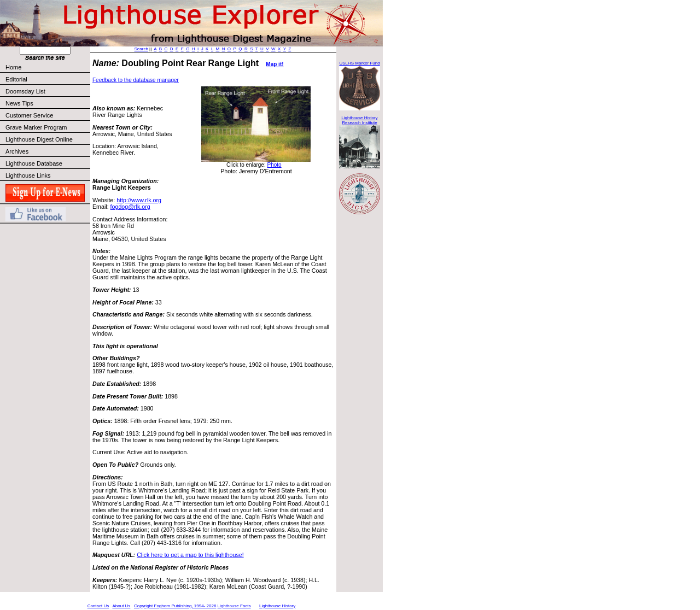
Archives (17, 151)
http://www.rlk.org (139, 200)
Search (141, 49)
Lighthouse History (277, 606)
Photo (274, 165)
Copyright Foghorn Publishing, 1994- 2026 (175, 606)
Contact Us (98, 606)
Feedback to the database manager (136, 80)
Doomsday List (25, 91)
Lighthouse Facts (234, 606)
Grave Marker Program (36, 127)
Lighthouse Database (34, 163)
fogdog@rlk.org (130, 207)
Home (13, 67)
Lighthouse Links (28, 175)
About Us (121, 606)
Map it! (275, 64)
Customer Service (47, 115)
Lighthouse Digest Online (39, 139)
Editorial (47, 79)
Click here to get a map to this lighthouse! (190, 555)
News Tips (19, 103)
